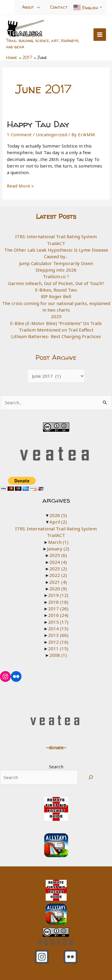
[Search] (91, 777)
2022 (58, 575)
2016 (58, 615)
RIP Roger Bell (56, 296)
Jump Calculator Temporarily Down (56, 263)
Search (56, 767)
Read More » (20, 186)
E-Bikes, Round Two (56, 290)
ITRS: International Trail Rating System (56, 236)
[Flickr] (70, 957)
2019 (58, 595)
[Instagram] (42, 957)
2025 (56, 316)
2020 (58, 589)
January (58, 549)
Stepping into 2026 (56, 270)
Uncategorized (52, 134)
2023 (58, 569)
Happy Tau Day (38, 124)
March (58, 542)
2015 (58, 622)
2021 (58, 582)
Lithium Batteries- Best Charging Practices (56, 336)
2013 (58, 635)
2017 (58, 609)
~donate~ (56, 747)
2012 (58, 642)
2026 (58, 515)
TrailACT (56, 243)
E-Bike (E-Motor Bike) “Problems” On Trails (56, 323)
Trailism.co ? (56, 276)
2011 (58, 648)
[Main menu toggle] (100, 35)
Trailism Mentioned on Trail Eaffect (56, 330)
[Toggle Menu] (39, 7)
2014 (58, 628)
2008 (58, 655)
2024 (58, 562)
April (58, 522)
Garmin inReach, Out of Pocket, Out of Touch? (56, 283)
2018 (58, 602)
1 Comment (19, 134)
